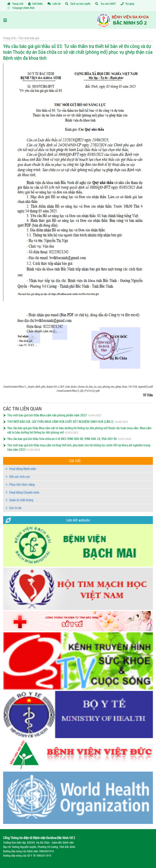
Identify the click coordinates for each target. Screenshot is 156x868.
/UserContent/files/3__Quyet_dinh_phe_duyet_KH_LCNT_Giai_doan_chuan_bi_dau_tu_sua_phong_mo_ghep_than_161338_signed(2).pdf (78, 387)
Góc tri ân (15, 508)
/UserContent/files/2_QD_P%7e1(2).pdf (78, 391)
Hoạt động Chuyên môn (24, 492)
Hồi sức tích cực (20, 477)
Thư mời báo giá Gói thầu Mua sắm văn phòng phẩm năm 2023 (47, 415)
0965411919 (44, 855)
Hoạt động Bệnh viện (23, 469)
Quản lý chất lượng (21, 500)
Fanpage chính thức (21, 8)
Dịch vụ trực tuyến (78, 4)
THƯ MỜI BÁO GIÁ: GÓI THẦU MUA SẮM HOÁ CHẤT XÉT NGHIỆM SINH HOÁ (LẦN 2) (60, 422)
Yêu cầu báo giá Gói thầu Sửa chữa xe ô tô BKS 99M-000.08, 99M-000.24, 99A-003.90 (62, 439)
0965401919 (46, 851)
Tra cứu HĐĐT (106, 4)
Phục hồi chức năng (22, 484)
